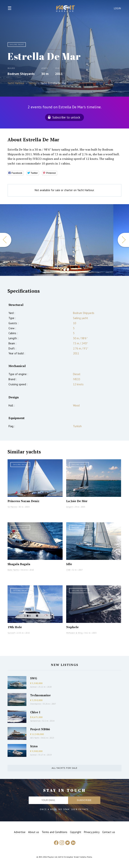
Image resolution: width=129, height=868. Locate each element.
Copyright (76, 832)
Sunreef (11, 633)
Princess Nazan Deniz (23, 501)
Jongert (69, 507)
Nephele (72, 627)
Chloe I (35, 712)
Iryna (34, 746)
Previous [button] (6, 240)
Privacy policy (92, 832)
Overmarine (36, 704)
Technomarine (40, 695)
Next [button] (123, 240)
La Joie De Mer (77, 501)
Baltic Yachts (13, 570)
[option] (57, 240)
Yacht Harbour (66, 9)
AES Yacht (35, 738)
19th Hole (15, 627)
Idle (69, 564)
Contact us (109, 832)
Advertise (20, 832)
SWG (34, 678)
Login (117, 8)
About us (34, 832)
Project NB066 (40, 729)
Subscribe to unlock (66, 117)
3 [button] (68, 270)
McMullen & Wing (74, 633)
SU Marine (12, 507)
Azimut (33, 687)
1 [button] (61, 270)
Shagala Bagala (19, 564)
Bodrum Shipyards (21, 74)
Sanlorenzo (35, 721)
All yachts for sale (64, 768)
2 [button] (64, 270)
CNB (68, 570)
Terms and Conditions (55, 832)
